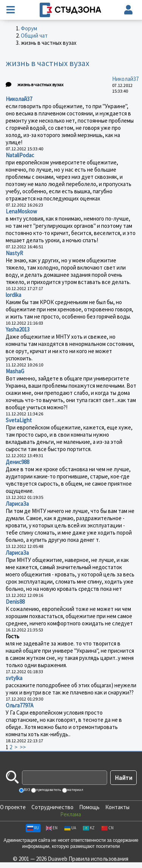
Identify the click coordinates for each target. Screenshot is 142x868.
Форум (29, 28)
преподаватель (48, 790)
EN (52, 828)
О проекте (13, 807)
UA (70, 828)
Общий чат (34, 36)
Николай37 (125, 79)
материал (75, 790)
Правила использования (98, 859)
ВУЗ (27, 790)
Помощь (89, 807)
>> (23, 747)
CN (108, 828)
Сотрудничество (52, 807)
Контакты (117, 807)
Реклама (71, 814)
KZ (89, 828)
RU (33, 828)
